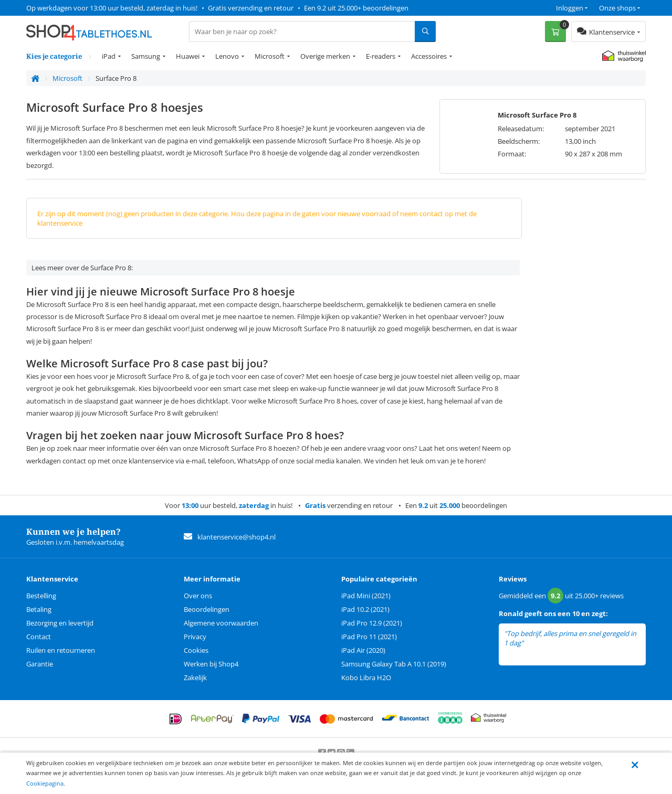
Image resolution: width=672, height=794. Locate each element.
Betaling (39, 609)
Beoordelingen (207, 609)
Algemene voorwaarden (221, 623)
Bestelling (41, 596)
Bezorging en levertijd (60, 623)
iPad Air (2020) (363, 650)
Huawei (188, 56)
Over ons (198, 596)
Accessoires (429, 56)
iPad (109, 56)
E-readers (381, 56)
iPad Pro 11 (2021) (369, 637)
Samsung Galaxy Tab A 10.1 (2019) (394, 664)
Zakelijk (195, 677)
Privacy (195, 637)
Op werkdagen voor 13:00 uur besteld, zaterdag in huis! (112, 8)
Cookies (196, 650)
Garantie (40, 664)
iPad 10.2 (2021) (365, 609)
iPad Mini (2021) (366, 596)
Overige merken (325, 56)
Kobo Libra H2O (366, 677)
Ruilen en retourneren (61, 650)
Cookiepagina (45, 783)
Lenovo (227, 56)
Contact (39, 637)
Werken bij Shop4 (211, 664)
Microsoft (270, 56)
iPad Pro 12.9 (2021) (372, 623)
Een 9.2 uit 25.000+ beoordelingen (356, 8)
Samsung (146, 56)
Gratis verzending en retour (251, 8)
